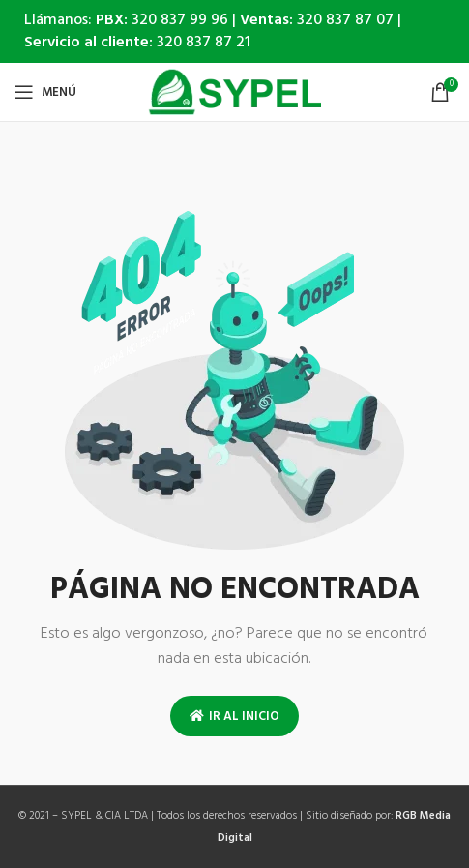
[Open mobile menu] (45, 92)
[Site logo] (234, 92)
